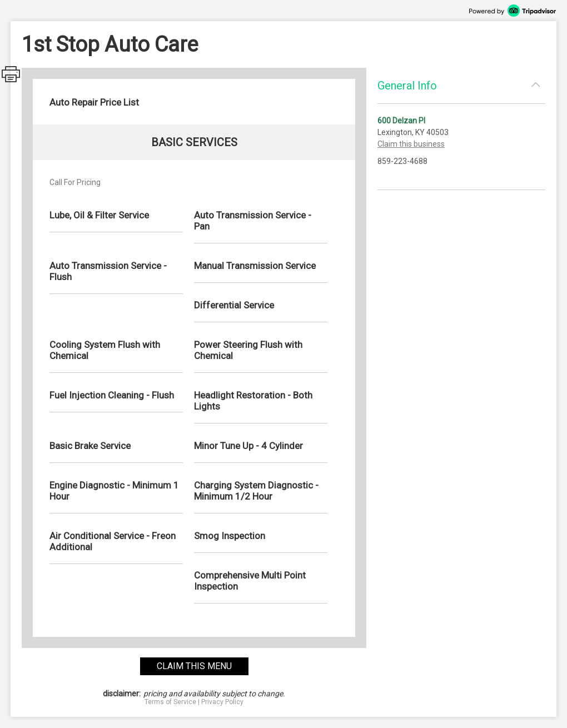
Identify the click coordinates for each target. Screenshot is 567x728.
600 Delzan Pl (401, 121)
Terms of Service (170, 702)
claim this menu (194, 666)
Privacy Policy (222, 702)
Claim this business (411, 144)
